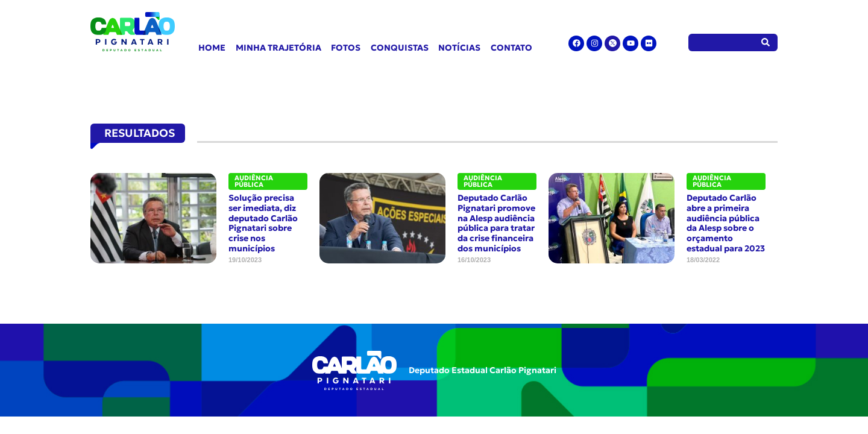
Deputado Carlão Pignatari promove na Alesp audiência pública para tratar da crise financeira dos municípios (496, 223)
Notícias (459, 48)
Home (212, 48)
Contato (511, 48)
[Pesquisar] (766, 42)
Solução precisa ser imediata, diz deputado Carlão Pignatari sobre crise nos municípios (263, 223)
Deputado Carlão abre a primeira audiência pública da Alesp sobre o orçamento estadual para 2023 (726, 223)
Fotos (346, 48)
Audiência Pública (254, 181)
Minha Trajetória (278, 48)
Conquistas (400, 48)
